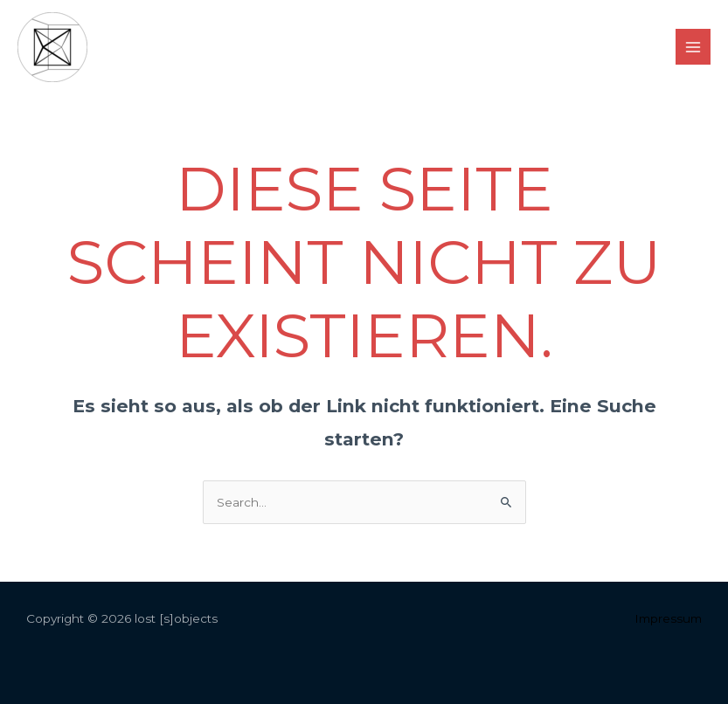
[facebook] (382, 48)
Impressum (668, 618)
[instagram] (346, 48)
